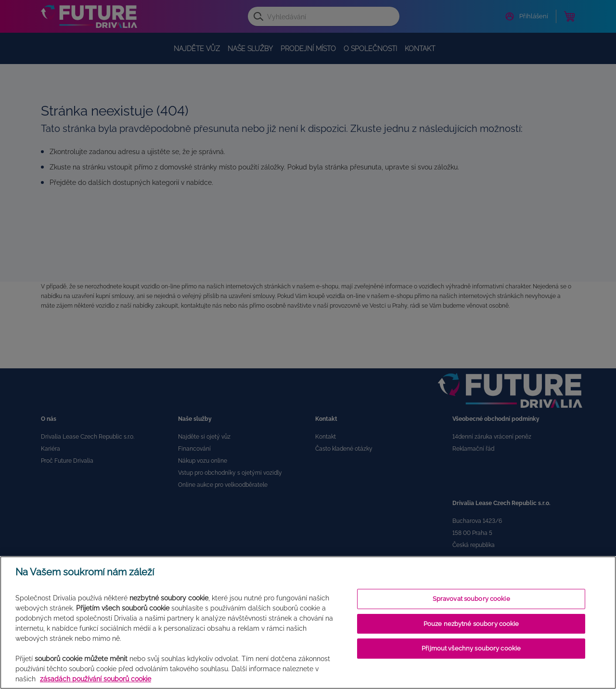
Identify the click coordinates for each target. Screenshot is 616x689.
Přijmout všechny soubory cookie (471, 648)
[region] (308, 623)
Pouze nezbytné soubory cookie (471, 624)
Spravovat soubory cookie (471, 599)
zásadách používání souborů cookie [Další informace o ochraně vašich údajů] (96, 679)
